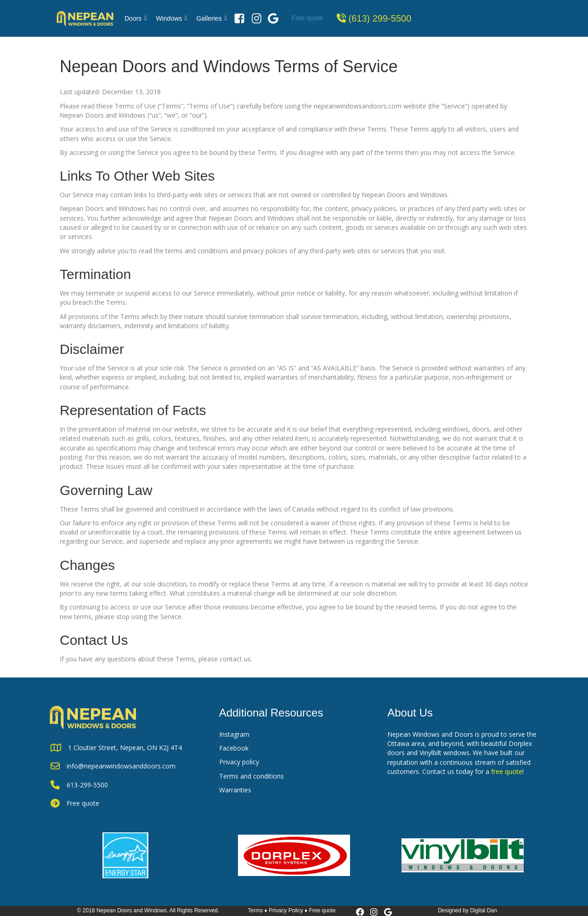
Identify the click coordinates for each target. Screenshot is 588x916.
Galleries (211, 18)
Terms (256, 910)
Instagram (234, 734)
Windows (171, 18)
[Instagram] (257, 18)
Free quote (307, 18)
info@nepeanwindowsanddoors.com (121, 766)
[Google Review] (273, 18)
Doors (136, 18)
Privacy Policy (286, 910)
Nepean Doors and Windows (132, 910)
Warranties (235, 790)
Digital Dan (483, 910)
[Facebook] (239, 18)
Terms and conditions (252, 776)
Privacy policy (239, 762)
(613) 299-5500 (380, 18)
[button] (360, 912)
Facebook (234, 748)
